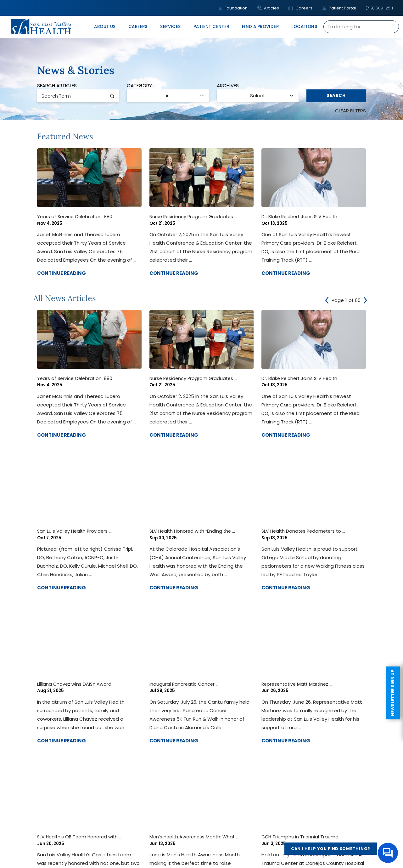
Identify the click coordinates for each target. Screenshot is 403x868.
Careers (300, 8)
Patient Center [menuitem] (211, 27)
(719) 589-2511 (379, 8)
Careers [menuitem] (138, 27)
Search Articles (57, 85)
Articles (268, 8)
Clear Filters (350, 111)
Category (139, 85)
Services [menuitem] (170, 27)
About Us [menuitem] (105, 27)
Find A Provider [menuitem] (260, 27)
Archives (228, 85)
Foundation (233, 8)
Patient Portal (339, 8)
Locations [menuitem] (304, 27)
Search (336, 96)
